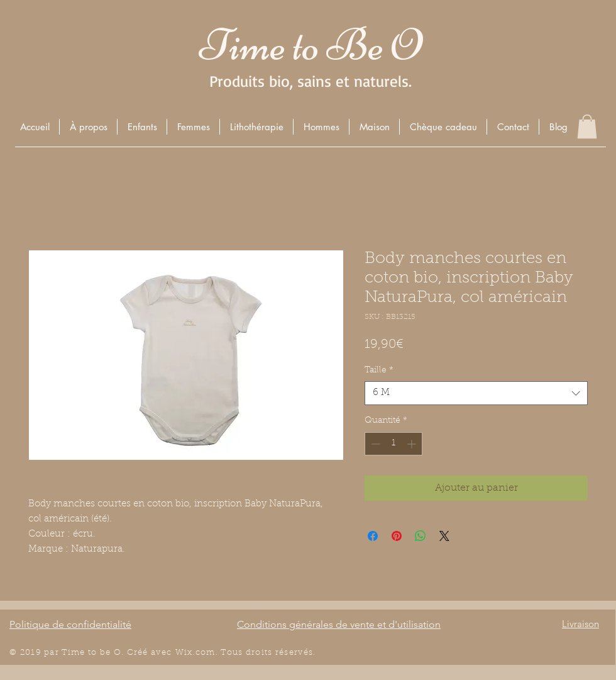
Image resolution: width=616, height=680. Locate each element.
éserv (291, 653)
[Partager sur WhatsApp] (421, 536)
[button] (142, 127)
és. (310, 653)
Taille (379, 371)
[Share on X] (444, 536)
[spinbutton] (393, 444)
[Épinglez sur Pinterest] (397, 536)
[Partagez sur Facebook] (373, 536)
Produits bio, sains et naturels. (311, 81)
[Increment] (413, 444)
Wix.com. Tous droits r (228, 653)
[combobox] (476, 393)
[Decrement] (374, 444)
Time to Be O (311, 45)
